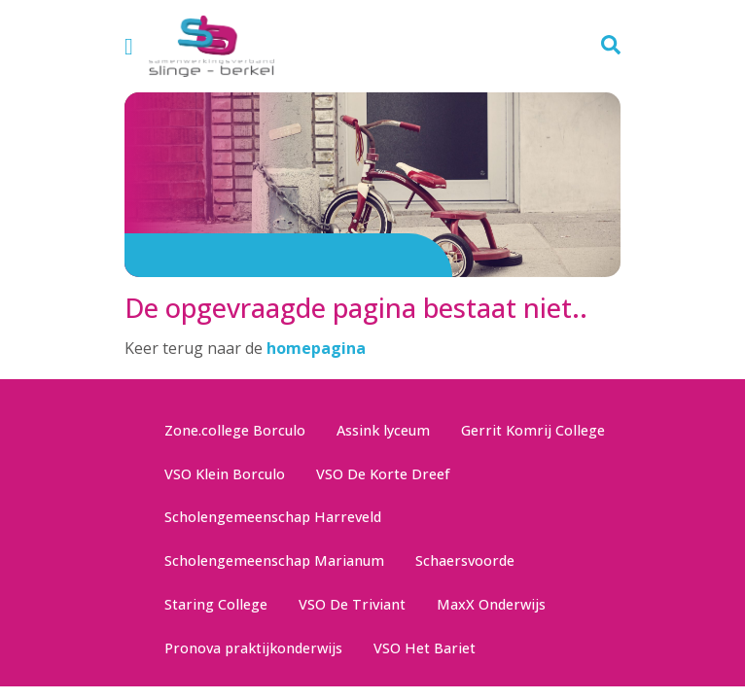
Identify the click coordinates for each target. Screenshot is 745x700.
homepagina (316, 348)
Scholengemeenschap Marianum (274, 560)
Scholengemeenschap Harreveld (273, 517)
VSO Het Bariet (425, 648)
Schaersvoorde (465, 560)
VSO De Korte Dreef (383, 474)
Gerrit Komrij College (533, 430)
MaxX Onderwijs (491, 604)
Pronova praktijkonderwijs (253, 648)
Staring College (216, 604)
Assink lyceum (383, 430)
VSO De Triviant (352, 604)
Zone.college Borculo (235, 430)
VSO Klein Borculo (225, 474)
